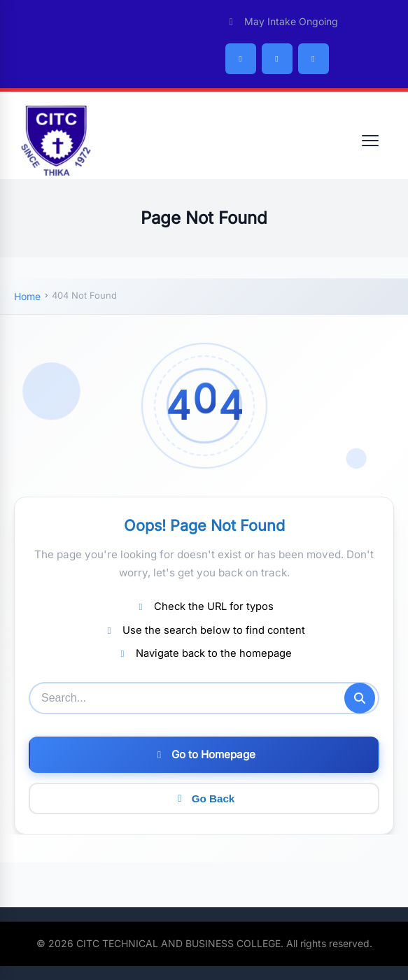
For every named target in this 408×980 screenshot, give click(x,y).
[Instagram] (314, 59)
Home (27, 296)
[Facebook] (241, 59)
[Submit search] (360, 698)
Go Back (204, 798)
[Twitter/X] (277, 59)
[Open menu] (370, 141)
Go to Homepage (204, 754)
